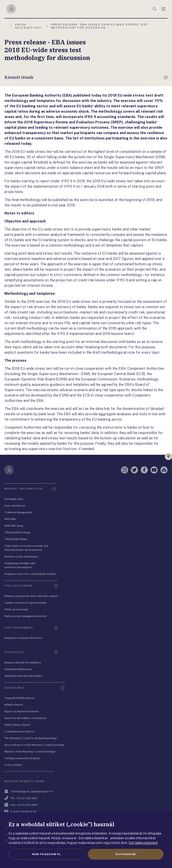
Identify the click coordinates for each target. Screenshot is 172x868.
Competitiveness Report (19, 731)
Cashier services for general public (26, 603)
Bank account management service (26, 616)
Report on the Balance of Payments (26, 718)
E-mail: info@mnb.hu (24, 811)
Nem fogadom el (46, 854)
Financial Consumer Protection (23, 638)
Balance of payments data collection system (31, 596)
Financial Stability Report (19, 698)
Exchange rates (14, 499)
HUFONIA (10, 519)
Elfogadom (126, 854)
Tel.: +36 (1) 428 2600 (24, 798)
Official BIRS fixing (16, 539)
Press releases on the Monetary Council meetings (34, 745)
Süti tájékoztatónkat (143, 843)
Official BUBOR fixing (17, 532)
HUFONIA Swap (14, 526)
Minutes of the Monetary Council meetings (30, 751)
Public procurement (16, 609)
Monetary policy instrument (21, 556)
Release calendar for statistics (23, 662)
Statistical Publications (18, 669)
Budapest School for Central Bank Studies (30, 574)
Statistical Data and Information (24, 676)
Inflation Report (14, 705)
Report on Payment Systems (22, 711)
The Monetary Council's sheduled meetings (31, 738)
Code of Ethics (13, 765)
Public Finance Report (17, 725)
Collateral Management (18, 512)
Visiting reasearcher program (22, 758)
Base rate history (15, 506)
